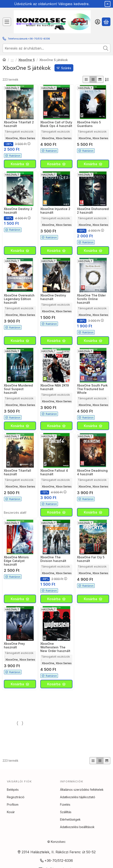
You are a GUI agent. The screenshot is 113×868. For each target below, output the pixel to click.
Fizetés (65, 811)
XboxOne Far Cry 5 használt (91, 559)
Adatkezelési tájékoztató (78, 803)
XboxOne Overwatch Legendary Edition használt (19, 299)
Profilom (13, 811)
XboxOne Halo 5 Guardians (89, 124)
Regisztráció (16, 803)
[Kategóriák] (7, 22)
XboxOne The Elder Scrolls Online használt (91, 299)
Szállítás (66, 818)
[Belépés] (98, 22)
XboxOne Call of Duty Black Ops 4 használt (56, 124)
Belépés (13, 796)
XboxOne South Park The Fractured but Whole (92, 389)
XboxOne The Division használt (53, 559)
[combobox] (56, 48)
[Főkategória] (4, 60)
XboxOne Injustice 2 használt (55, 211)
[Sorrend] (107, 79)
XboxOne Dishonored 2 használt (93, 211)
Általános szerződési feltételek (82, 796)
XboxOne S (27, 60)
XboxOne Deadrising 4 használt (92, 472)
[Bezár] (108, 4)
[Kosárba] (20, 164)
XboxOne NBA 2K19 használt (55, 387)
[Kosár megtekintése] (106, 22)
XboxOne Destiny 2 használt (18, 211)
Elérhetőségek (70, 826)
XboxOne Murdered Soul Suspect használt (18, 389)
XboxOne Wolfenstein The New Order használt (55, 647)
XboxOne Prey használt (14, 645)
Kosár (11, 818)
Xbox (12, 60)
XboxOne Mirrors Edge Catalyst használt (16, 561)
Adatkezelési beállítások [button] (77, 833)
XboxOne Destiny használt (53, 297)
